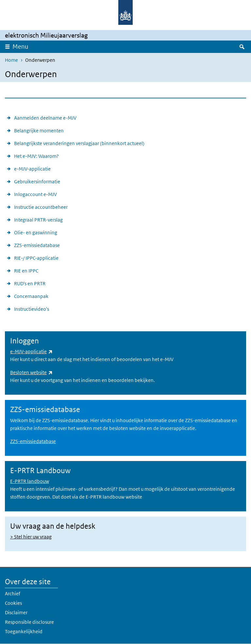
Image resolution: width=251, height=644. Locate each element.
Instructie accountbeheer (41, 207)
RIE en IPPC (26, 271)
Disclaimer (16, 612)
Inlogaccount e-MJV (35, 194)
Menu (20, 47)
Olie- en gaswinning (36, 232)
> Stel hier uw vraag (31, 537)
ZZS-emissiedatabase (37, 245)
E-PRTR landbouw (30, 481)
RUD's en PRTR (30, 283)
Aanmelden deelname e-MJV (45, 118)
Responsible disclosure (29, 622)
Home (11, 60)
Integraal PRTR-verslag (38, 220)
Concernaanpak (31, 296)
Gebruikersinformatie (37, 182)
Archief (13, 594)
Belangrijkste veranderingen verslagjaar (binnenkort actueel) (79, 143)
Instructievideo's (32, 309)
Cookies (13, 603)
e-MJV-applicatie (32, 169)
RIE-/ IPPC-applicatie (36, 258)
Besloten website (31, 372)
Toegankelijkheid (24, 631)
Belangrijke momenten (39, 131)
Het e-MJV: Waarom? (36, 156)
